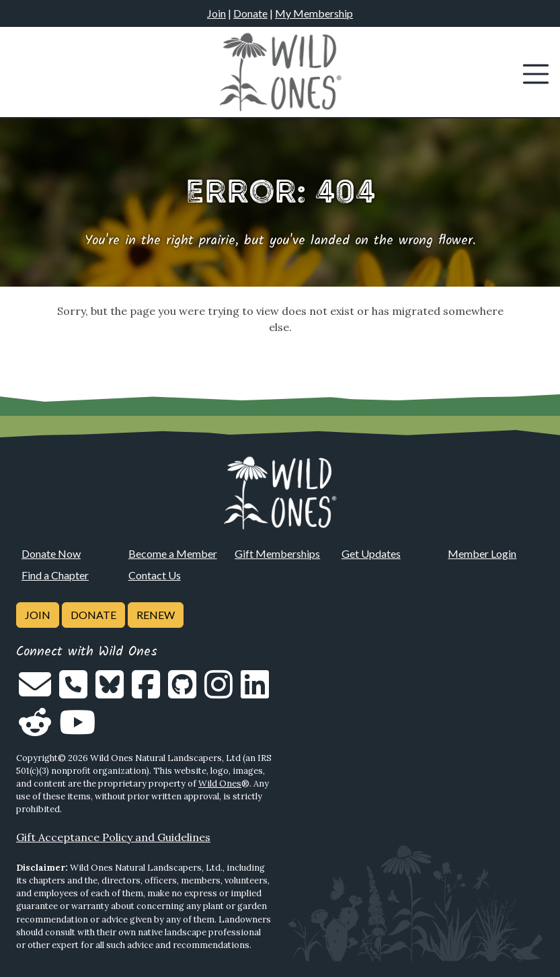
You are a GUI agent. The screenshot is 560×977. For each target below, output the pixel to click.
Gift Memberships (277, 553)
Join (216, 13)
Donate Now (51, 553)
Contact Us (155, 575)
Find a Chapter (55, 575)
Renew (156, 615)
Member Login (482, 553)
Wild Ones (220, 784)
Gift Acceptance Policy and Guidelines (113, 837)
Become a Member (173, 553)
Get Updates (371, 553)
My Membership (314, 13)
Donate (250, 13)
